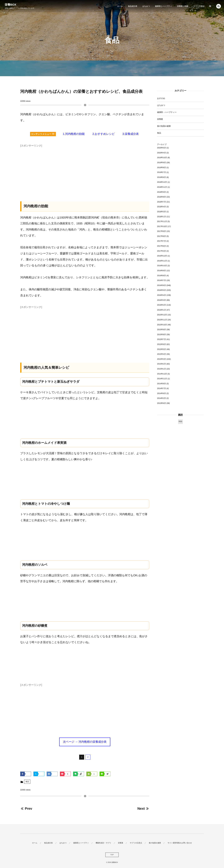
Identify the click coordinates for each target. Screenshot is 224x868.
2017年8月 (162, 236)
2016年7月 (162, 280)
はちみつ (161, 105)
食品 (27, 782)
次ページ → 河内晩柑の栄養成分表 (85, 742)
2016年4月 (162, 295)
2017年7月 (162, 241)
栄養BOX (10, 5)
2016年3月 (162, 300)
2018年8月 (162, 197)
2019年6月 (162, 177)
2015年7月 (162, 339)
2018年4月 (162, 207)
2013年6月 (162, 403)
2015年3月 (162, 359)
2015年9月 (162, 330)
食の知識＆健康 (164, 126)
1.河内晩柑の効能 (74, 134)
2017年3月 (162, 251)
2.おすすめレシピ (104, 134)
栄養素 (160, 119)
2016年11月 (162, 261)
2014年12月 (162, 374)
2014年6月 (162, 393)
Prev (26, 809)
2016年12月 (162, 256)
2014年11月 (162, 379)
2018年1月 (162, 217)
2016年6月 (162, 285)
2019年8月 (162, 167)
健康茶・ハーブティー (167, 112)
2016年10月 (162, 266)
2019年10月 (162, 158)
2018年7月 (162, 202)
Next (143, 809)
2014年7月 (162, 388)
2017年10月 (162, 226)
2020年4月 (162, 153)
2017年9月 (162, 231)
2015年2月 (162, 364)
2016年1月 (162, 310)
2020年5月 (162, 148)
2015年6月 (162, 344)
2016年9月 (162, 271)
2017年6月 (162, 246)
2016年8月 (162, 276)
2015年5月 (162, 349)
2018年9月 (162, 192)
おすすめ (161, 98)
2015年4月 (162, 354)
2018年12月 (162, 182)
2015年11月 (162, 320)
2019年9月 (162, 162)
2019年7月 (162, 172)
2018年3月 (162, 212)
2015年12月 (162, 315)
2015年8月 (162, 334)
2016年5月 (162, 290)
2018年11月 (162, 187)
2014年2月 (162, 398)
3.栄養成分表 (131, 134)
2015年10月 (162, 325)
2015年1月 (162, 369)
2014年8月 (162, 384)
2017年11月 (162, 221)
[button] (219, 6)
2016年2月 (162, 305)
